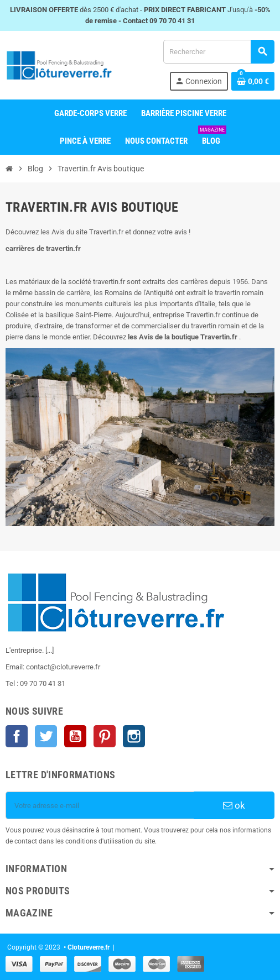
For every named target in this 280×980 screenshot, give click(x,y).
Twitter (46, 736)
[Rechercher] (219, 52)
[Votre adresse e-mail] (100, 805)
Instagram (134, 736)
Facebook (17, 736)
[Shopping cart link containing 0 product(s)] (253, 81)
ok (234, 805)
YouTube (75, 736)
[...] (50, 650)
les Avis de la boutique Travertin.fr (183, 337)
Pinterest (105, 736)
